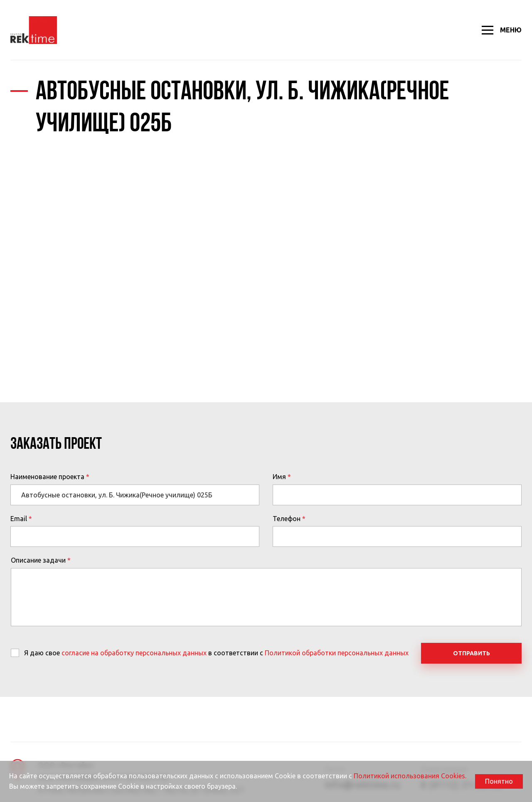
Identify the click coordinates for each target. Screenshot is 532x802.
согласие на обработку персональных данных (134, 653)
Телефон (287, 519)
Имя (279, 477)
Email (19, 519)
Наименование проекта (47, 477)
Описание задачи (38, 560)
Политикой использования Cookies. (410, 776)
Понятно (499, 781)
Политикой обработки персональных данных (337, 653)
